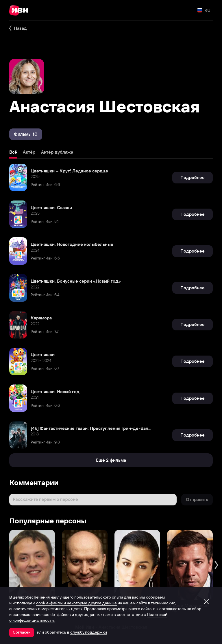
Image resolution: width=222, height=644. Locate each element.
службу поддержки (89, 632)
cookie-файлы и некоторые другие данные (76, 603)
